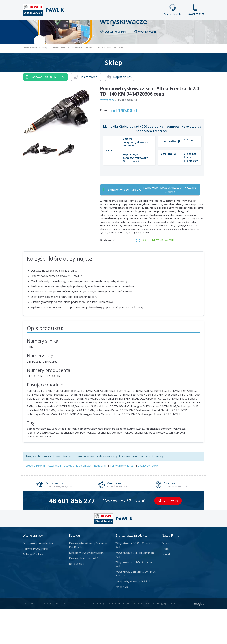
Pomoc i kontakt (172, 10)
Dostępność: (108, 275)
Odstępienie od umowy (77, 501)
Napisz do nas (120, 112)
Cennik (135, 25)
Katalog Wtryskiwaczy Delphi (87, 588)
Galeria (101, 25)
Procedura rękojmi (34, 501)
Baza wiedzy (77, 599)
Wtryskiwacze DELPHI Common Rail (135, 590)
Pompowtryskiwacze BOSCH (133, 616)
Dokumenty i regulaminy (38, 578)
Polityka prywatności (123, 501)
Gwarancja (54, 501)
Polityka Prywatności (35, 584)
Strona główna (77, 25)
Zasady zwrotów (148, 501)
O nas (165, 578)
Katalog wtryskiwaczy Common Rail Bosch (88, 580)
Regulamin (101, 501)
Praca (118, 25)
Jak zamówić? (86, 112)
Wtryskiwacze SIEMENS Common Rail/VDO (136, 609)
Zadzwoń (45, 112)
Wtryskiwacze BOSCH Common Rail (134, 580)
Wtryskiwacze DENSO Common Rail (134, 599)
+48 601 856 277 (195, 10)
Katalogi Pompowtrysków (85, 593)
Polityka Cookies (33, 589)
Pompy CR (122, 622)
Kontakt (154, 25)
